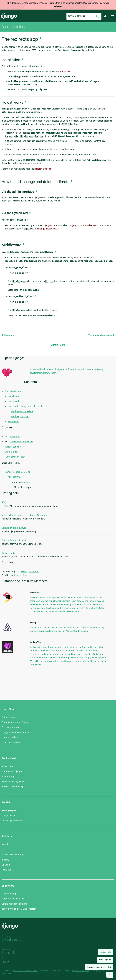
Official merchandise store (14, 904)
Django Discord (9, 815)
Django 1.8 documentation (18, 472)
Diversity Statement (11, 742)
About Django (8, 717)
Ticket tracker (9, 553)
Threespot (9, 953)
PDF (31, 572)
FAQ (4, 503)
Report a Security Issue (13, 781)
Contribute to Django (12, 771)
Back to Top (58, 345)
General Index (11, 452)
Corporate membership (13, 899)
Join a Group (8, 766)
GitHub (5, 844)
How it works (14, 401)
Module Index (16, 515)
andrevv (9, 962)
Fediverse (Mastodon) (12, 855)
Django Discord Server (14, 528)
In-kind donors (11, 940)
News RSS (6, 870)
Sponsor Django (9, 894)
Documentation (13, 27)
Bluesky (5, 860)
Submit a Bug (8, 776)
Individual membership (13, 787)
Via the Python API (20, 416)
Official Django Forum (14, 541)
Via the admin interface (22, 411)
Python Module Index (15, 457)
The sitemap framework (101, 335)
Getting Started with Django (15, 722)
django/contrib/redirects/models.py (88, 225)
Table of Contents (37, 515)
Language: (105, 960)
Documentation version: (99, 967)
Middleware (13, 422)
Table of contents (13, 447)
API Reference (15, 477)
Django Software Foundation (16, 732)
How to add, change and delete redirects (27, 406)
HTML (24, 572)
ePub (37, 572)
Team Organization (11, 727)
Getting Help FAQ (10, 810)
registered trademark (81, 971)
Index (5, 515)
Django (9, 16)
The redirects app (13, 391)
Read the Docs (20, 575)
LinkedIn (6, 865)
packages (20, 482)
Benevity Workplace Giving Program (19, 909)
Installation (13, 396)
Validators (8, 335)
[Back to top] (110, 975)
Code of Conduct (10, 737)
